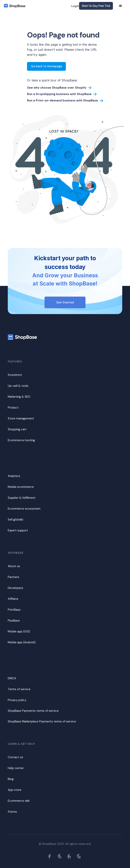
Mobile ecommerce (21, 487)
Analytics (14, 476)
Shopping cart (17, 429)
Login (75, 6)
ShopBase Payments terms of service (33, 711)
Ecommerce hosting (21, 440)
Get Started (65, 302)
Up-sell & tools (18, 386)
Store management (21, 418)
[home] (15, 6)
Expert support (18, 530)
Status (12, 812)
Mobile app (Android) (22, 642)
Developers (15, 588)
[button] (120, 6)
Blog (11, 779)
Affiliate (13, 599)
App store (15, 790)
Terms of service (19, 689)
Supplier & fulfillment (22, 498)
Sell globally (16, 520)
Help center (16, 768)
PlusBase (14, 621)
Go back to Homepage (47, 66)
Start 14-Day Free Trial (96, 6)
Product (13, 408)
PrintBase (14, 610)
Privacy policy (17, 700)
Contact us (15, 757)
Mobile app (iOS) (19, 631)
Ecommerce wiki (19, 801)
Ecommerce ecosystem (24, 509)
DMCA (12, 678)
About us (14, 566)
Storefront (15, 375)
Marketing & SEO (19, 397)
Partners (14, 577)
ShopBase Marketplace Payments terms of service (42, 721)
